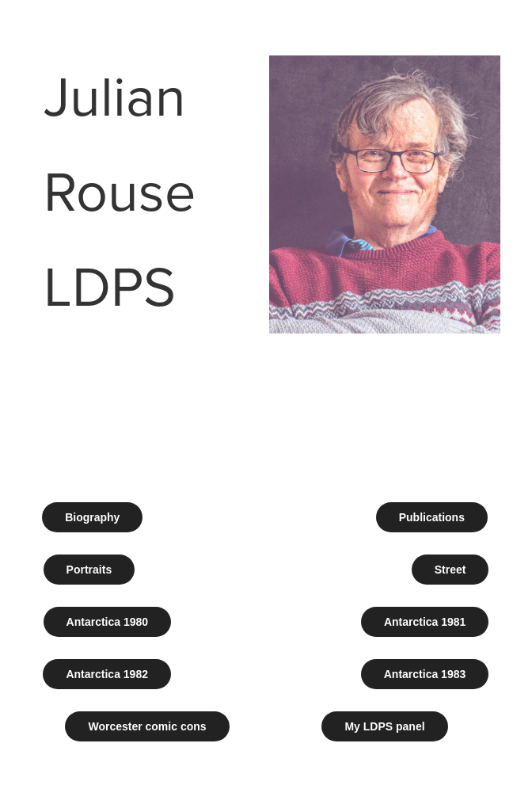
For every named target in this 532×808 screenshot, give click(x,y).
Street (450, 570)
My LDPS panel (384, 726)
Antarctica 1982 (107, 674)
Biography (92, 517)
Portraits (89, 570)
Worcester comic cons (147, 726)
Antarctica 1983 (425, 674)
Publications (432, 517)
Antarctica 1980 (108, 622)
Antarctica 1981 (425, 622)
